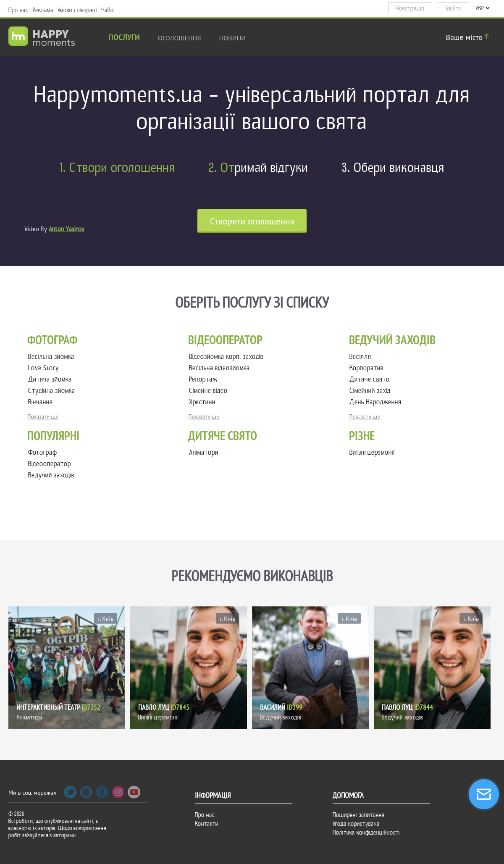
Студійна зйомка (53, 391)
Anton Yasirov (67, 229)
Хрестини (204, 402)
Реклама (43, 10)
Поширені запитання (359, 815)
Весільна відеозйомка (221, 368)
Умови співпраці (77, 10)
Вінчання (42, 402)
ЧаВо (108, 10)
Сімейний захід (372, 391)
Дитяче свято (371, 379)
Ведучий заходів (51, 475)
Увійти (454, 8)
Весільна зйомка (53, 357)
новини (233, 38)
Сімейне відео (210, 391)
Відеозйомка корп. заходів (228, 357)
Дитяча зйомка (52, 379)
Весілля (362, 357)
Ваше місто (469, 37)
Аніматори (204, 452)
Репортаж (205, 379)
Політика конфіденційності (366, 832)
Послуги (124, 38)
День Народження (377, 402)
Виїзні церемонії (372, 452)
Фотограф (43, 452)
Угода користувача (356, 824)
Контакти (207, 824)
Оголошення (180, 38)
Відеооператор (50, 464)
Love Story (45, 368)
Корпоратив (368, 368)
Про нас (18, 10)
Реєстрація (410, 8)
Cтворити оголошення (252, 221)
